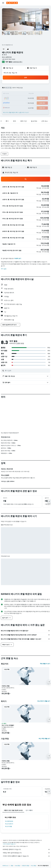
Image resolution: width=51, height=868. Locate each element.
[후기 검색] (27, 371)
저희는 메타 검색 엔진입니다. (26, 822)
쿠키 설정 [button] (4, 269)
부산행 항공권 (9, 791)
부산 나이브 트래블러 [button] (8, 695)
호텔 (12, 835)
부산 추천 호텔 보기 (44, 708)
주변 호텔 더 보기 (45, 633)
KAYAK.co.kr (6, 835)
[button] (3, 3)
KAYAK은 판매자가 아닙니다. (26, 819)
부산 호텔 (33, 835)
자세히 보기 (18, 258)
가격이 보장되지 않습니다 (9, 813)
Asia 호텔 (17, 835)
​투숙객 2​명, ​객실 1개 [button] (10, 73)
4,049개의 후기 (17, 62)
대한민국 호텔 (25, 835)
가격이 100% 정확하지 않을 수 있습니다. (26, 825)
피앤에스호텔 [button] (6, 655)
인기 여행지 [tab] (29, 780)
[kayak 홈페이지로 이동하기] (12, 3)
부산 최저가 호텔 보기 (44, 670)
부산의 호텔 (8, 796)
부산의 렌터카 (9, 793)
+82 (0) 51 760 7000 (9, 59)
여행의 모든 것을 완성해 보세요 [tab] (13, 780)
